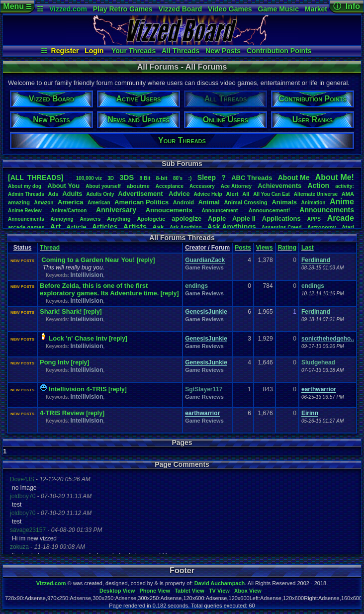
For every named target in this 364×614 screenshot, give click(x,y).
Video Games (230, 9)
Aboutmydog (25, 186)
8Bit (145, 178)
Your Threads (134, 51)
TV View (219, 591)
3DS (127, 177)
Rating (287, 248)
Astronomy (322, 227)
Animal (209, 202)
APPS (314, 219)
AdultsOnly (100, 194)
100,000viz (89, 178)
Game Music (278, 9)
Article (76, 227)
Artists (135, 226)
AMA (348, 194)
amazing (19, 202)
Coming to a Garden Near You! (88, 260)
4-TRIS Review (63, 413)
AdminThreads (26, 194)
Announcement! (270, 210)
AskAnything (185, 227)
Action (318, 185)
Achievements (279, 186)
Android (183, 202)
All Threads (181, 51)
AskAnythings (232, 227)
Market (316, 9)
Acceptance (170, 186)
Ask (158, 227)
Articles (105, 227)
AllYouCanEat (272, 194)
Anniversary (116, 210)
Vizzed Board (181, 9)
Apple (217, 219)
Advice (179, 194)
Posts (243, 248)
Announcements (327, 210)
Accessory (202, 186)
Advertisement (141, 194)
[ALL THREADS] (36, 177)
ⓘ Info (347, 6)
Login (94, 51)
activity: (345, 186)
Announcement (220, 211)
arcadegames (26, 227)
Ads (53, 194)
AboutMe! (335, 177)
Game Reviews (204, 267)
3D (111, 178)
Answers (91, 219)
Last (308, 248)
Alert (232, 194)
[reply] (146, 260)
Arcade (341, 218)
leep (207, 177)
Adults (72, 194)
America (70, 202)
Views (265, 248)
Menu (17, 6)
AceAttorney (236, 186)
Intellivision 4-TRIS (78, 389)
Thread (50, 248)
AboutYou (63, 186)
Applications (281, 219)
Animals (284, 202)
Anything (119, 219)
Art (56, 226)
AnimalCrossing (245, 202)
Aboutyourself (103, 186)
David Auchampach (220, 583)
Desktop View (117, 591)
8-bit (162, 178)
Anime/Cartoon (69, 211)
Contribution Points (279, 51)
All (246, 194)
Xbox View (248, 591)
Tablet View (189, 591)
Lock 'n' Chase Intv (78, 338)
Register (65, 51)
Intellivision (87, 275)
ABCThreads (252, 178)
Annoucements (169, 210)
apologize (186, 219)
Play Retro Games (123, 9)
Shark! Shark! (61, 311)
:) (190, 178)
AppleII (244, 219)
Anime (342, 202)
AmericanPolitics (141, 202)
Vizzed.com (68, 9)
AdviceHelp (208, 194)
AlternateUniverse (316, 194)
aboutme (138, 186)
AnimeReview (25, 211)
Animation (314, 203)
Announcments (26, 219)
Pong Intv (54, 362)
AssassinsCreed (282, 227)
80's (178, 178)
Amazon (44, 203)
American (99, 203)
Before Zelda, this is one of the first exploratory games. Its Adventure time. (99, 289)
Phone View (155, 591)
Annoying (62, 219)
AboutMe (294, 177)
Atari (348, 227)
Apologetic (151, 219)
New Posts (223, 51)
